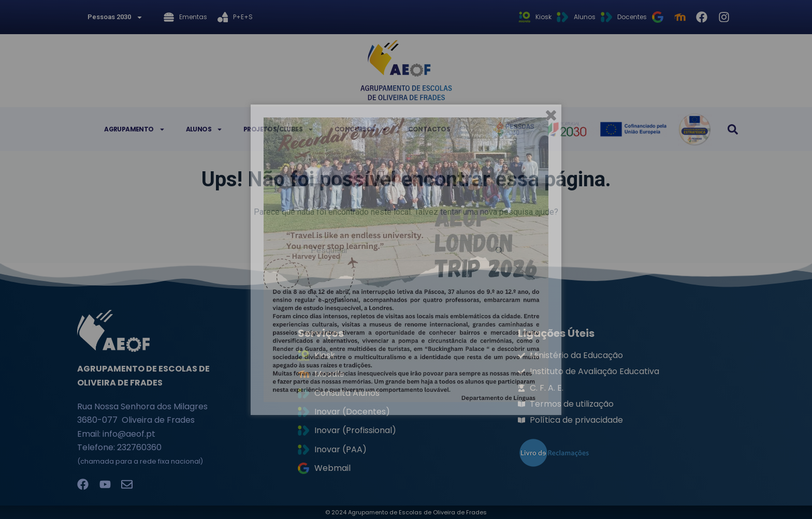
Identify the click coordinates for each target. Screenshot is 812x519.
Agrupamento (134, 129)
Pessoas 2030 (115, 17)
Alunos (204, 129)
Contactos (429, 129)
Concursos (361, 129)
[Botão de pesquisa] (499, 250)
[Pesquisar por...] (396, 250)
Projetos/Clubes (279, 129)
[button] (733, 129)
